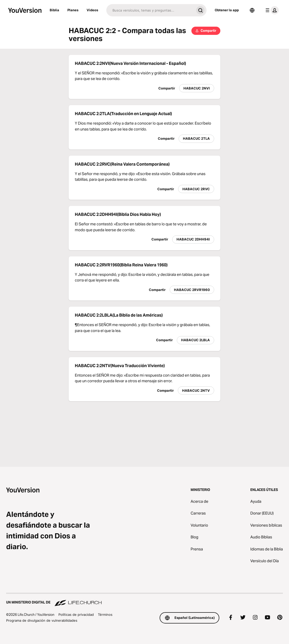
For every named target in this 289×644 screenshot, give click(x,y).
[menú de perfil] (271, 10)
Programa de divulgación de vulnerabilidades (42, 620)
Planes (73, 10)
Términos (105, 615)
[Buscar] (150, 10)
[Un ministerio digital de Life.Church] (144, 600)
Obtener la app (227, 10)
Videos (92, 10)
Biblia (54, 10)
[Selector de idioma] (252, 10)
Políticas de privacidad (76, 615)
